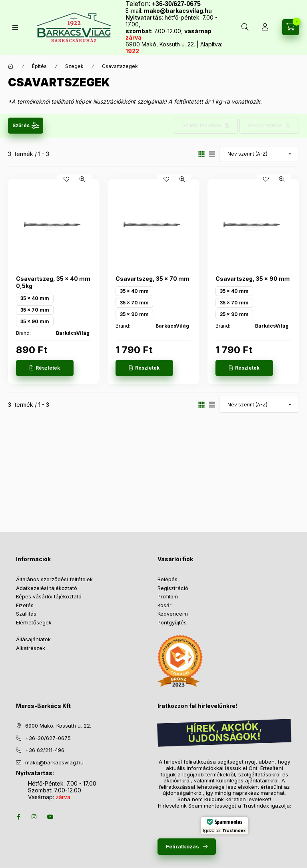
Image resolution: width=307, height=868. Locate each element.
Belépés (167, 579)
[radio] (212, 154)
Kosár (164, 605)
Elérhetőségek (34, 622)
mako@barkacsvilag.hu (178, 11)
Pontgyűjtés (172, 622)
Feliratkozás (182, 846)
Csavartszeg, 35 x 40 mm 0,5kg (53, 282)
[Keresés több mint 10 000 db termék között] (245, 27)
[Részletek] (45, 368)
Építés (39, 66)
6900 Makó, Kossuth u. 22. (58, 726)
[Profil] (265, 27)
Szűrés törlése (265, 125)
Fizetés (25, 605)
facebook (18, 817)
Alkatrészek (31, 648)
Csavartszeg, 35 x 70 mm (153, 279)
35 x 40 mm (35, 298)
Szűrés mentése (202, 125)
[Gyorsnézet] (82, 179)
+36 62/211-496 (45, 750)
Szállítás (26, 614)
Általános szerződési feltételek (54, 579)
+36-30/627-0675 (48, 738)
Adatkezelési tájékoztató (47, 588)
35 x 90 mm (35, 321)
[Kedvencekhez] (66, 179)
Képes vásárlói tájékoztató (49, 596)
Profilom (168, 596)
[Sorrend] (259, 154)
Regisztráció (173, 588)
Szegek (74, 66)
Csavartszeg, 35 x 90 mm (253, 279)
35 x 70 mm (35, 310)
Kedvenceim (173, 614)
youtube (50, 817)
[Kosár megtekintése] (291, 27)
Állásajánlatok (33, 639)
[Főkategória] (11, 66)
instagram (34, 817)
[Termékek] (15, 27)
